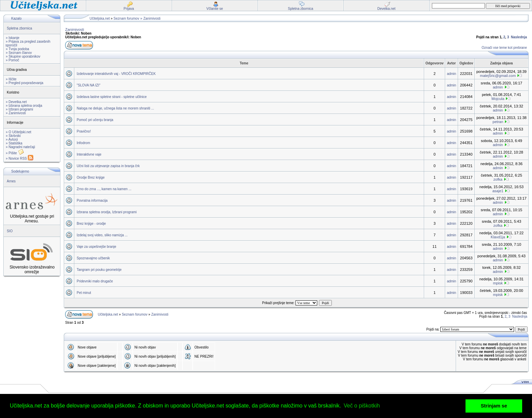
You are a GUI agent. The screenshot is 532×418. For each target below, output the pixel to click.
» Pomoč (12, 60)
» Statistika (14, 143)
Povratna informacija (92, 201)
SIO (10, 231)
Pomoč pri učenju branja (95, 120)
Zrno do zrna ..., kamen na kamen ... (104, 189)
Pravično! (84, 131)
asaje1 (498, 191)
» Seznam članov (19, 53)
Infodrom (83, 143)
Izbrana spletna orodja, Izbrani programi (107, 212)
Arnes (11, 181)
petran (498, 122)
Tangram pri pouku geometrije (99, 270)
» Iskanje (13, 38)
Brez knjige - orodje (91, 224)
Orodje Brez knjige (91, 177)
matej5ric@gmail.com (498, 76)
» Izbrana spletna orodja (24, 106)
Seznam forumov (127, 18)
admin (451, 74)
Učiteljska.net (100, 18)
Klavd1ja (498, 237)
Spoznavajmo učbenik (93, 258)
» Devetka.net (16, 102)
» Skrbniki (13, 136)
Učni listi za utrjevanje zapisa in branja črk (108, 166)
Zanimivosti (152, 18)
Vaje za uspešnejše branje (97, 247)
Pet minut (84, 293)
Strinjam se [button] (494, 406)
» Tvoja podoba (17, 49)
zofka (498, 179)
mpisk (498, 283)
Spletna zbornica (20, 28)
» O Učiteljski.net (18, 132)
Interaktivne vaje (89, 154)
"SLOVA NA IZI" (89, 85)
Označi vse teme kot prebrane (504, 48)
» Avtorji (12, 140)
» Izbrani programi (20, 109)
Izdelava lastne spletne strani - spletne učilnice (112, 97)
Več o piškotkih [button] (362, 406)
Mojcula (498, 99)
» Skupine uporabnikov (23, 56)
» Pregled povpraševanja (25, 83)
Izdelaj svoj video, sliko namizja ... (102, 235)
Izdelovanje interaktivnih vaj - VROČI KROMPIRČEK (116, 74)
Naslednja (519, 37)
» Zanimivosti (16, 113)
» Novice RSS (20, 158)
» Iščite (11, 79)
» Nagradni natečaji (20, 147)
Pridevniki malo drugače (95, 281)
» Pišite (15, 153)
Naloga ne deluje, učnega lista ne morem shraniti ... (115, 108)
